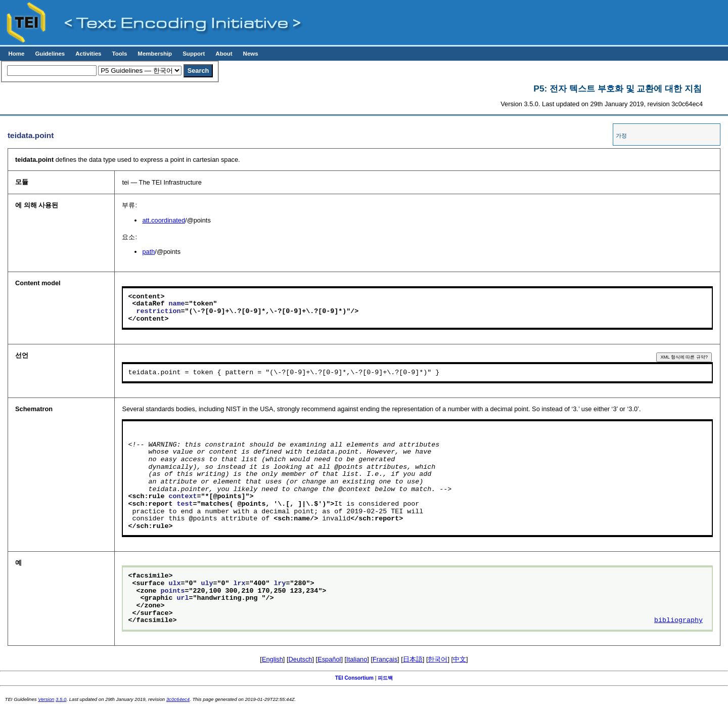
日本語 (413, 659)
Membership (155, 54)
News (251, 54)
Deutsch (301, 659)
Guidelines (50, 54)
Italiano (357, 659)
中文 (460, 659)
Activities (88, 54)
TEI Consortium (354, 678)
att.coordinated (164, 220)
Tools (119, 54)
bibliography (678, 621)
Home (16, 54)
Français (385, 659)
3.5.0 (61, 699)
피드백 (385, 678)
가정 (621, 136)
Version (46, 699)
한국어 (438, 659)
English (272, 659)
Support (194, 54)
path (148, 252)
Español (329, 659)
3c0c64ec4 (178, 699)
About (224, 54)
